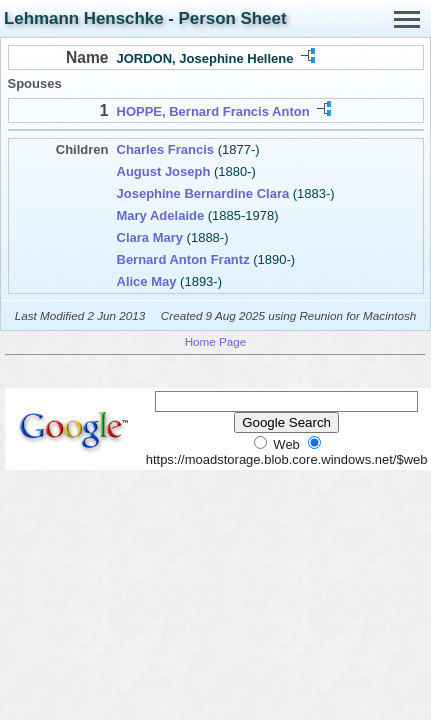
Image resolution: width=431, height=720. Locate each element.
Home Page (216, 341)
